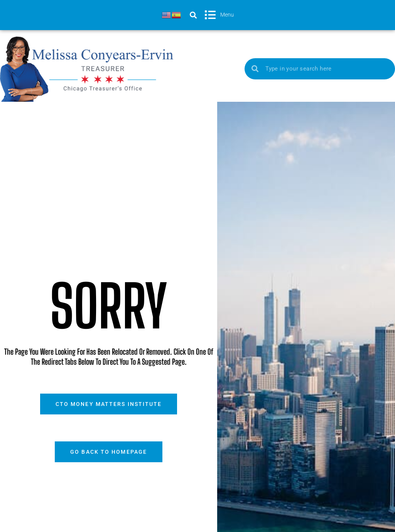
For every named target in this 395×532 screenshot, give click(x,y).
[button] (193, 15)
